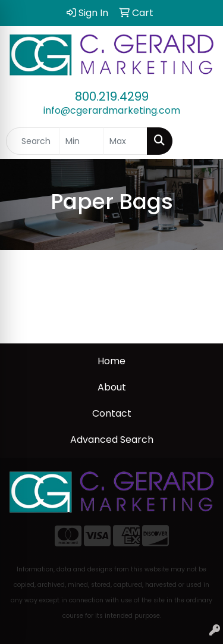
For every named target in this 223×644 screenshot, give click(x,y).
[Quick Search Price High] (125, 141)
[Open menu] (199, 141)
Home (111, 361)
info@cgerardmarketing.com (112, 110)
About (112, 387)
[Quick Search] (33, 141)
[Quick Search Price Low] (81, 141)
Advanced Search (112, 440)
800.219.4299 (112, 96)
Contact (112, 413)
